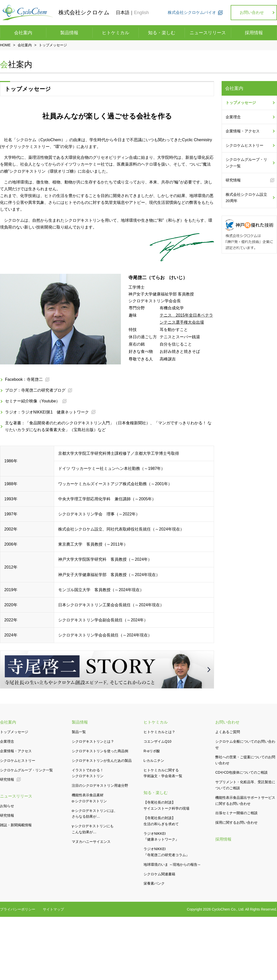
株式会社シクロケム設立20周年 (246, 198)
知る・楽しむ (162, 33)
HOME (5, 45)
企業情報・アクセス (243, 131)
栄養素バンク (154, 883)
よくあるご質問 (228, 732)
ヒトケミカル (116, 33)
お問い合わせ (252, 12)
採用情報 (254, 33)
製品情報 (69, 33)
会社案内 (23, 33)
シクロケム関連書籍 (159, 874)
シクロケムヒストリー (245, 145)
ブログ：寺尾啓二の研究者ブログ (35, 390)
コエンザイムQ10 (157, 741)
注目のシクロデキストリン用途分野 (100, 785)
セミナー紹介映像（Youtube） (32, 401)
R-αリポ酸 (152, 751)
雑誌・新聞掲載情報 (16, 825)
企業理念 (233, 117)
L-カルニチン (154, 761)
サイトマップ (53, 910)
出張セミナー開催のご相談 (236, 813)
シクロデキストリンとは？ (93, 741)
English (141, 13)
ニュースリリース (208, 33)
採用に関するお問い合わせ (236, 822)
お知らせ (7, 806)
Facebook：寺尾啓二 (24, 379)
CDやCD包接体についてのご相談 (241, 772)
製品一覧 (79, 732)
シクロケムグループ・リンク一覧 (246, 163)
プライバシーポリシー (18, 910)
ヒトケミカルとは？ (159, 732)
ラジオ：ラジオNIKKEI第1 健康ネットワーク (47, 412)
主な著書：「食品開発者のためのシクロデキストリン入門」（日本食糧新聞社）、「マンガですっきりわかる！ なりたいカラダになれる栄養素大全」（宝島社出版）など (108, 426)
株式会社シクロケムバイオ (192, 12)
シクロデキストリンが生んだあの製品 (102, 761)
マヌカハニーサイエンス (91, 842)
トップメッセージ (241, 103)
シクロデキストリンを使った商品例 (100, 751)
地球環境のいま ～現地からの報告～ (172, 864)
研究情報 (233, 180)
